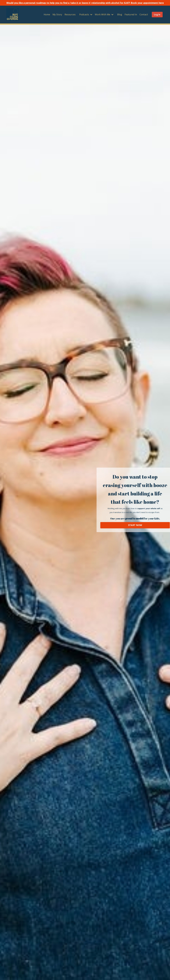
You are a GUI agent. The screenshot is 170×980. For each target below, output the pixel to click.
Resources (70, 14)
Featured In (131, 14)
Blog (120, 14)
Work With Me (104, 14)
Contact (144, 14)
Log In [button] (157, 15)
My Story (57, 14)
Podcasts (86, 14)
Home (47, 14)
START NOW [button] (135, 525)
